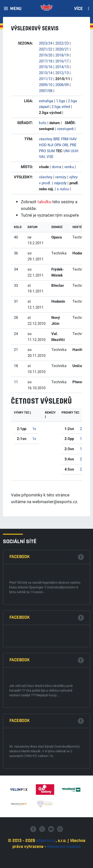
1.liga (61, 101)
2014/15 (62, 67)
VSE (50, 156)
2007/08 (46, 91)
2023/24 (46, 43)
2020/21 (62, 49)
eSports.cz (46, 862)
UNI (67, 151)
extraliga (46, 101)
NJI (50, 145)
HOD (43, 145)
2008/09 (62, 85)
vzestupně (65, 129)
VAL (42, 156)
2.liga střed (61, 106)
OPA (58, 145)
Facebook (20, 677)
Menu (16, 9)
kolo (43, 123)
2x (82, 429)
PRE (73, 145)
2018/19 (62, 55)
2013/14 (46, 73)
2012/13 (62, 73)
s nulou (63, 189)
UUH (75, 151)
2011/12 (46, 79)
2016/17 (62, 61)
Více (78, 9)
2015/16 (46, 67)
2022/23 (62, 43)
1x (34, 429)
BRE (57, 139)
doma (57, 167)
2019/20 (46, 55)
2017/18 (46, 61)
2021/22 (46, 49)
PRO (42, 151)
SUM (51, 151)
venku (69, 167)
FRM (65, 139)
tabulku (44, 202)
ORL (66, 145)
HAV (73, 139)
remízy (61, 177)
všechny (46, 139)
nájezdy (60, 183)
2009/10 (46, 85)
